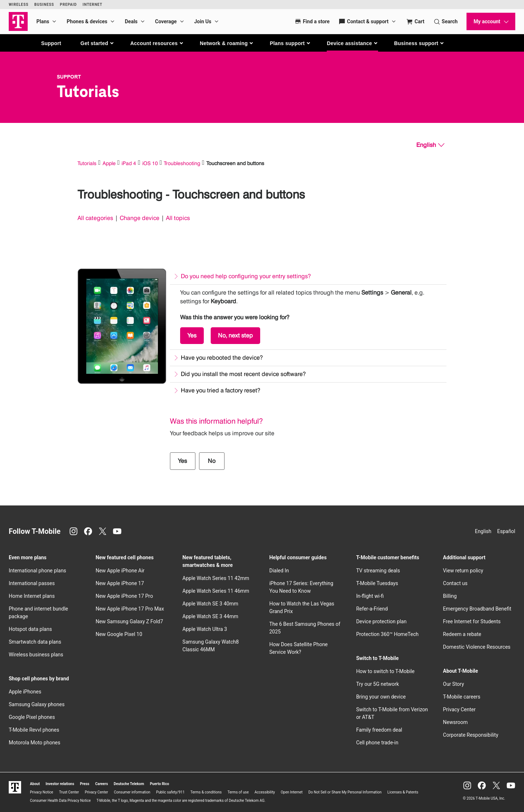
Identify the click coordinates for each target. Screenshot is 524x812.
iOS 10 (150, 163)
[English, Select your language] (430, 145)
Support (51, 43)
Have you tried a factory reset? (221, 390)
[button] (97, 43)
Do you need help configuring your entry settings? (246, 276)
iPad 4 (129, 163)
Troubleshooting (182, 163)
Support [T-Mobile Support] (69, 77)
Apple (109, 163)
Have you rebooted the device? (222, 358)
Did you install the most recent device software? (243, 374)
